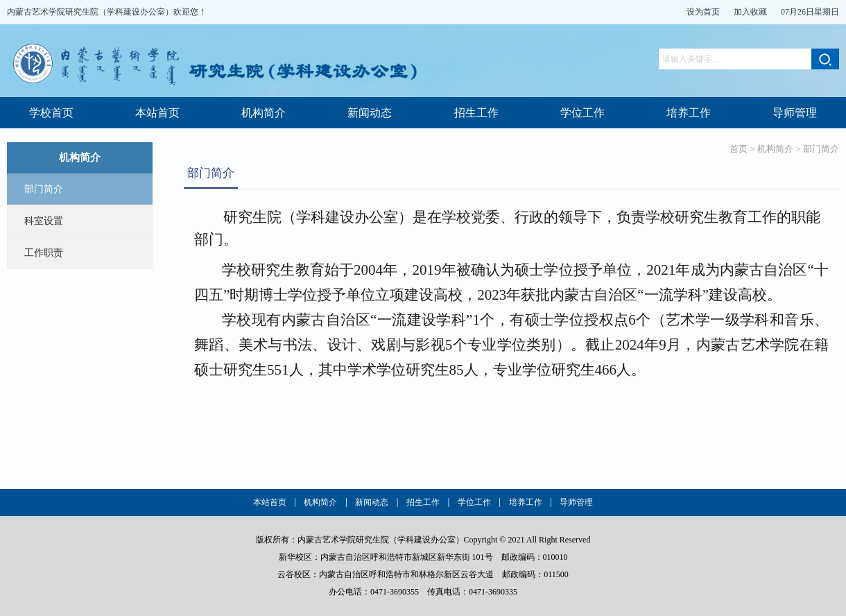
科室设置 (44, 221)
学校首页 (51, 113)
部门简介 (44, 189)
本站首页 (157, 113)
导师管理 (795, 113)
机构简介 (264, 113)
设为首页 (703, 12)
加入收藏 (750, 12)
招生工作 (476, 113)
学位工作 (582, 113)
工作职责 (44, 253)
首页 (739, 149)
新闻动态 (370, 113)
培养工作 (689, 113)
